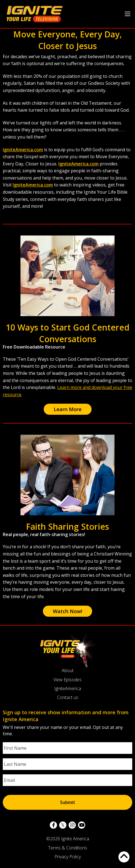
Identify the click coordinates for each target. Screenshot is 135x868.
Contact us (68, 697)
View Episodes (67, 680)
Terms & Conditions (68, 848)
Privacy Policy (68, 857)
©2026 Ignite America (68, 839)
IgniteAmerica (68, 688)
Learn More (68, 409)
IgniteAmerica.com (23, 150)
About (68, 670)
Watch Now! (67, 611)
